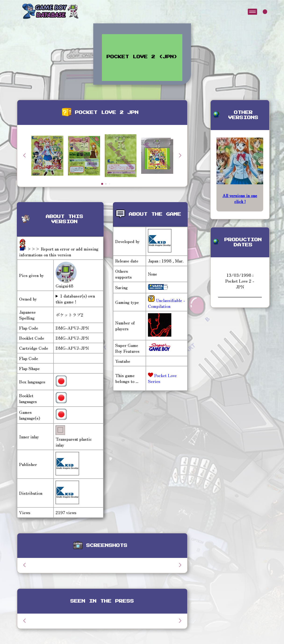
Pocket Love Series (162, 378)
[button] (180, 155)
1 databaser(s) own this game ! (75, 299)
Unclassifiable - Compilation (167, 303)
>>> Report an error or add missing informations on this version (59, 252)
